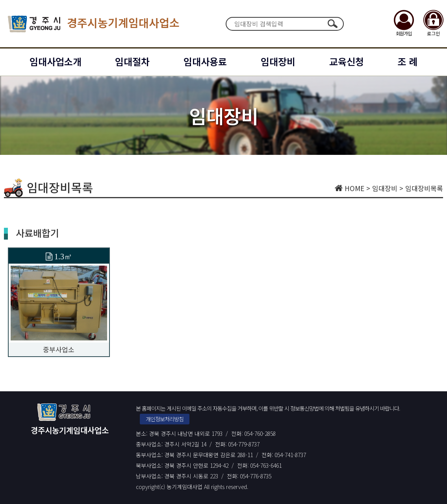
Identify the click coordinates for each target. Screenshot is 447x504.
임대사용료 (205, 61)
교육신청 (347, 61)
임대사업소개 (56, 61)
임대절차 (132, 61)
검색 (333, 24)
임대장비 (278, 61)
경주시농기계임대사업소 (94, 24)
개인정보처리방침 (165, 419)
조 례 (407, 61)
